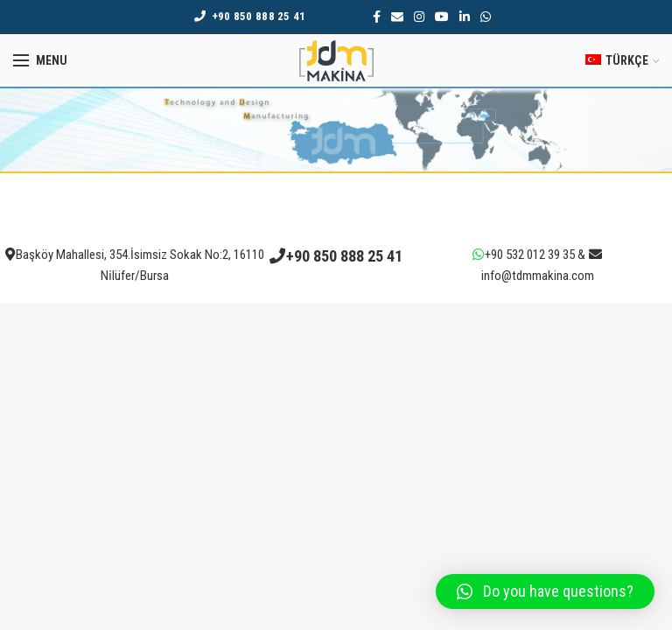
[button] (545, 591)
